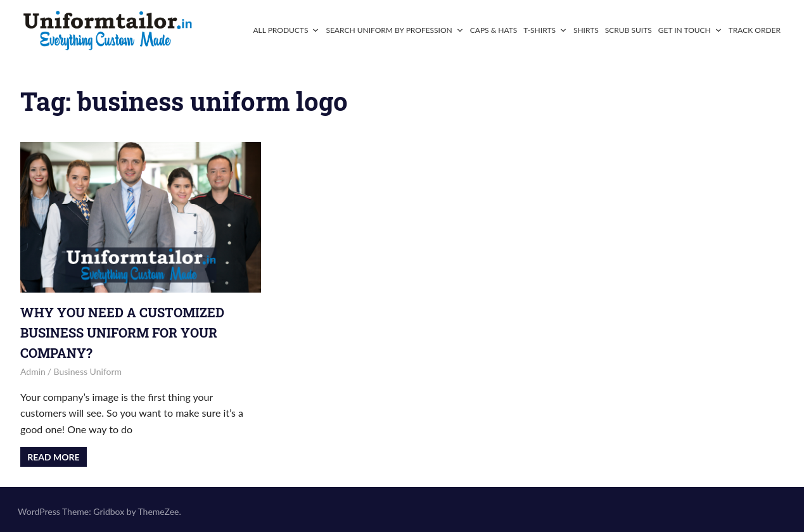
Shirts (586, 30)
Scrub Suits (629, 30)
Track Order (755, 30)
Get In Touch (690, 30)
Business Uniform (88, 371)
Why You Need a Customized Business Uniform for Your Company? (122, 332)
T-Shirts (545, 30)
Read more (53, 457)
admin (33, 371)
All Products (286, 30)
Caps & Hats (494, 30)
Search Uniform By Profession (394, 30)
